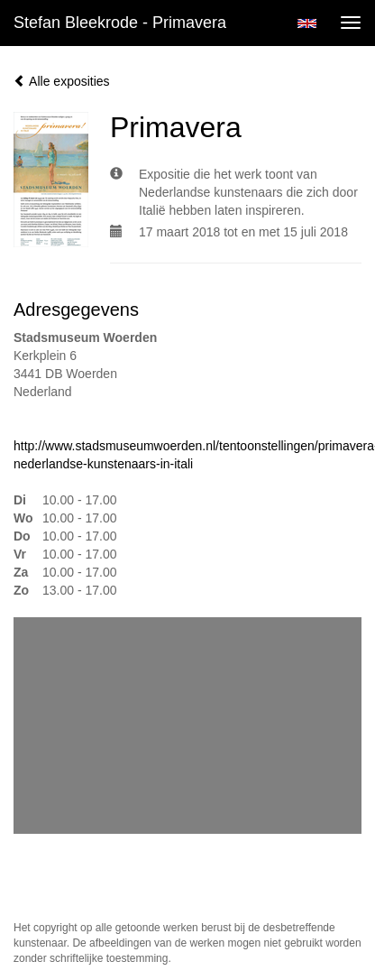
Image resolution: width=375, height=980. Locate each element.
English (307, 23)
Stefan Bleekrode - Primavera (120, 23)
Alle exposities (62, 81)
